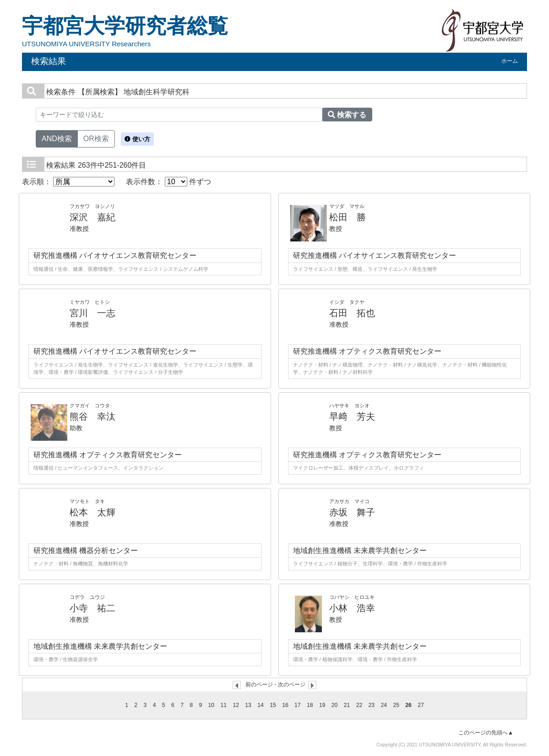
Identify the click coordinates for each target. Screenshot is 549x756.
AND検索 (57, 138)
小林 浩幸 (352, 608)
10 (212, 705)
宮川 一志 (92, 313)
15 (273, 705)
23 (372, 705)
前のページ (259, 685)
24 (384, 705)
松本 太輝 (92, 512)
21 (347, 705)
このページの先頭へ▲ (486, 733)
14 (261, 705)
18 (310, 705)
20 (335, 705)
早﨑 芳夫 (352, 416)
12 (236, 705)
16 (285, 705)
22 (359, 705)
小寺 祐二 (92, 608)
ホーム (510, 61)
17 (298, 705)
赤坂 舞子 (352, 512)
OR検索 (96, 138)
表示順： (68, 182)
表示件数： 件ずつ (169, 182)
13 (248, 705)
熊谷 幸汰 (92, 416)
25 (396, 705)
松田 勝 (348, 217)
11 (224, 705)
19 (322, 705)
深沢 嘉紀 (92, 217)
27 (421, 705)
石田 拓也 (352, 313)
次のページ (292, 685)
